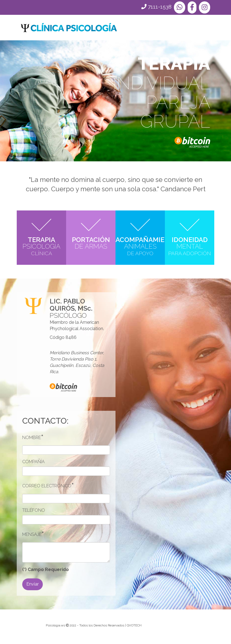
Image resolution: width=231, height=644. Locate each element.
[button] (180, 7)
